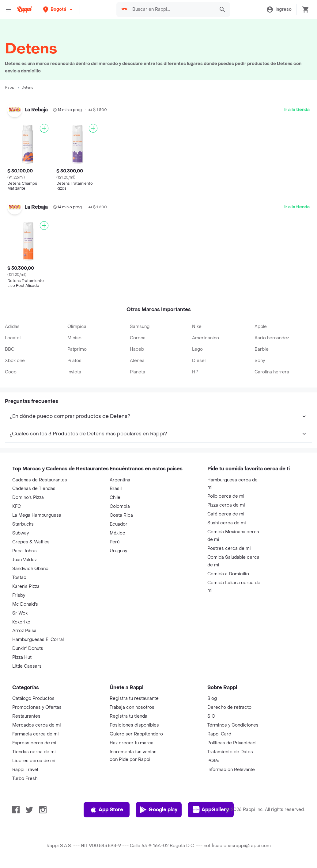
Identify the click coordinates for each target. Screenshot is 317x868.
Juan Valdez (25, 560)
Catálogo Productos (33, 698)
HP (195, 372)
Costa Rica (121, 515)
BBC (10, 349)
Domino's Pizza (28, 498)
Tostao (19, 578)
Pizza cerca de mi (226, 505)
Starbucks (23, 524)
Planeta (138, 372)
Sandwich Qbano (30, 569)
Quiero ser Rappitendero (136, 734)
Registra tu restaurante (134, 698)
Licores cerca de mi (34, 761)
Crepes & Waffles (31, 542)
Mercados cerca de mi (37, 725)
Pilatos (74, 361)
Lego (197, 349)
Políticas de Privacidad (231, 743)
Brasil (116, 489)
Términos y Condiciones (233, 725)
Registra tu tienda (128, 716)
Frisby (19, 595)
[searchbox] (172, 10)
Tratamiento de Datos (230, 752)
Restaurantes (26, 716)
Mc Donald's (25, 604)
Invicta (74, 372)
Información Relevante (231, 770)
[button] (58, 9)
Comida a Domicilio (228, 574)
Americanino (206, 338)
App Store (106, 810)
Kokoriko (21, 622)
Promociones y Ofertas (37, 707)
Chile (115, 498)
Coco (11, 372)
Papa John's (25, 551)
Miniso (74, 338)
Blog (212, 698)
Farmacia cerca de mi (36, 734)
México (117, 533)
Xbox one (15, 361)
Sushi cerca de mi (227, 523)
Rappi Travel (25, 770)
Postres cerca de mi (229, 548)
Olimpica (77, 327)
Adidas (12, 327)
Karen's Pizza (26, 586)
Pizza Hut (22, 657)
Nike (197, 327)
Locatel (13, 338)
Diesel (199, 361)
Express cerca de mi (34, 743)
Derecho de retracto (229, 707)
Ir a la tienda (297, 110)
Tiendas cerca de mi (34, 752)
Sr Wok (20, 613)
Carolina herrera (272, 372)
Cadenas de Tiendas (34, 489)
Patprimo (77, 349)
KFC (17, 506)
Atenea (137, 361)
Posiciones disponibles (134, 725)
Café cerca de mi (226, 514)
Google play (158, 810)
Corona (138, 338)
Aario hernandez (272, 338)
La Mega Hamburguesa (37, 515)
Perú (115, 542)
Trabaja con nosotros (132, 707)
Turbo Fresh (25, 779)
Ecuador (119, 524)
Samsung (140, 327)
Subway (21, 533)
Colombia (120, 506)
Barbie (262, 349)
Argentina (120, 480)
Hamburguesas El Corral (38, 640)
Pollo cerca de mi (226, 496)
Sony (260, 361)
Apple (261, 327)
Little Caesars (27, 666)
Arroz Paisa (24, 631)
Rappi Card (219, 734)
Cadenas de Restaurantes (40, 480)
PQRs (213, 761)
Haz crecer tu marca (132, 743)
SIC (211, 716)
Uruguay (118, 551)
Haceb (137, 349)
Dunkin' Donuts (28, 648)
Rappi (10, 87)
